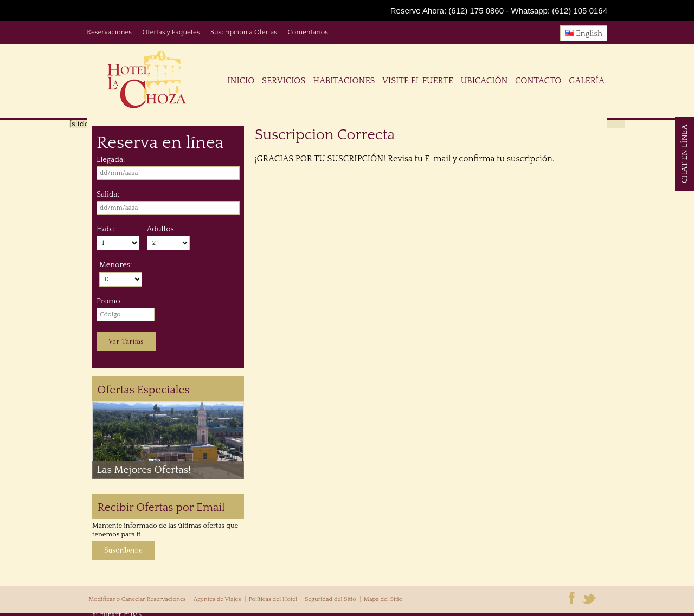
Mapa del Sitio (383, 599)
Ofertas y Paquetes (171, 32)
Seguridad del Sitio (330, 599)
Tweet (454, 35)
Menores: (115, 265)
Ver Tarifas (126, 342)
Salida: (108, 194)
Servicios (284, 81)
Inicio (241, 81)
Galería (587, 81)
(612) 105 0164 (580, 11)
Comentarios (308, 32)
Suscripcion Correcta (325, 135)
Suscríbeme (123, 550)
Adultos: (161, 229)
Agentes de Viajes (217, 599)
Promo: (109, 301)
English (584, 33)
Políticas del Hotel (273, 599)
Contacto (538, 81)
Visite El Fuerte (418, 81)
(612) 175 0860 (476, 11)
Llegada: (111, 160)
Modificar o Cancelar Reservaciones (137, 599)
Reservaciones (109, 32)
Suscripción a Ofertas (244, 32)
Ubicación (484, 81)
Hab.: (105, 229)
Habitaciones (344, 81)
